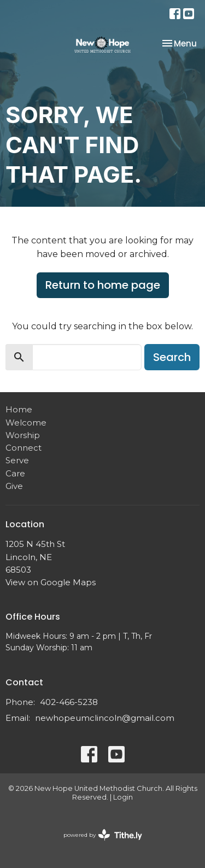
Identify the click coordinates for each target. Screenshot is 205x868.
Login (123, 797)
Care (15, 473)
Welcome (26, 423)
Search (172, 357)
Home (19, 409)
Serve (17, 460)
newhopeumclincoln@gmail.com (105, 718)
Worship (23, 435)
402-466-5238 (69, 702)
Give (14, 486)
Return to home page (103, 285)
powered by (103, 835)
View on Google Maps (51, 582)
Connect (24, 448)
